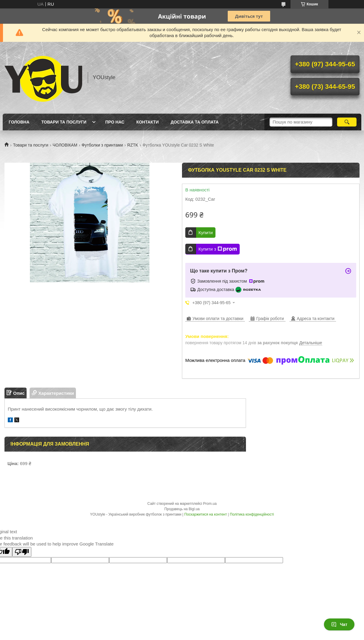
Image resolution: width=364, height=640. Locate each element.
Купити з (218, 249)
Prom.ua (210, 504)
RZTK (133, 145)
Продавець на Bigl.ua (182, 509)
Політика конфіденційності (252, 514)
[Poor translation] (22, 552)
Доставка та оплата (195, 122)
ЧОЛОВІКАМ (65, 145)
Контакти (147, 122)
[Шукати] (347, 122)
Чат (339, 624)
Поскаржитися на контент (206, 514)
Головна (19, 122)
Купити (206, 233)
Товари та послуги (64, 122)
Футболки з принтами (102, 145)
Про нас (115, 122)
